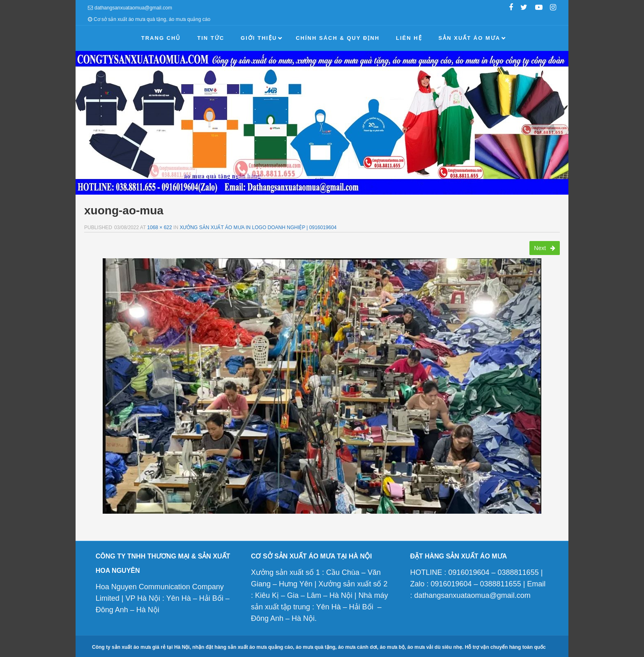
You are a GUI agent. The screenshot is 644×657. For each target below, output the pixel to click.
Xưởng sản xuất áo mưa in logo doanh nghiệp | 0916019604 (258, 227)
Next (545, 248)
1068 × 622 (159, 227)
